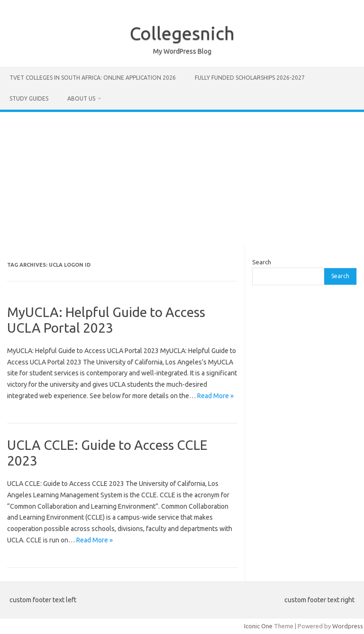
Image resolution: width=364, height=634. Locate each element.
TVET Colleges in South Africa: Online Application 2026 (93, 78)
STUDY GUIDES (29, 98)
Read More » (215, 396)
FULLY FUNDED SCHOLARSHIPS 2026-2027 (250, 78)
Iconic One (258, 626)
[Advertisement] (182, 178)
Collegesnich (182, 33)
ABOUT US (81, 98)
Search (262, 262)
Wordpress (348, 626)
